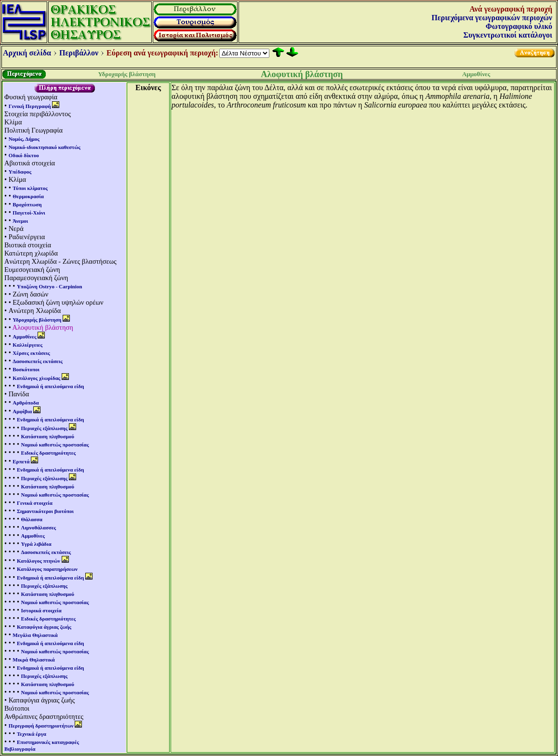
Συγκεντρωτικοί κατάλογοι (508, 35)
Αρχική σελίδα (27, 53)
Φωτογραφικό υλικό (519, 26)
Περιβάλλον (79, 53)
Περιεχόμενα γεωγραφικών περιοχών (492, 18)
